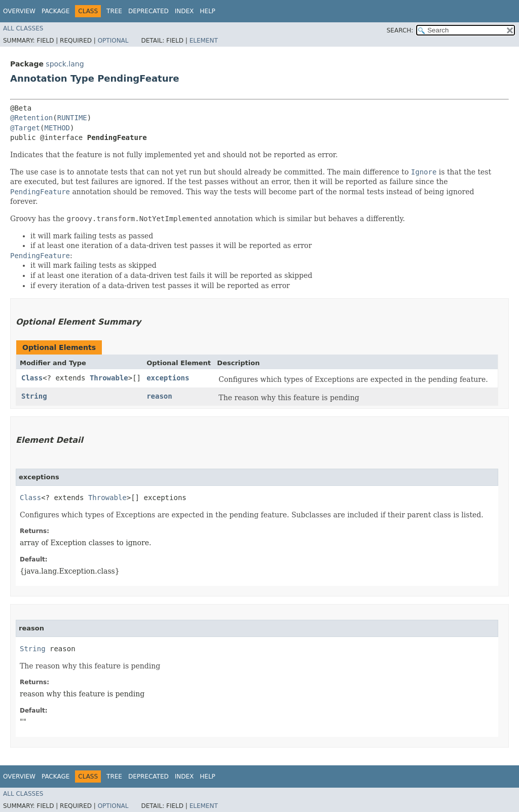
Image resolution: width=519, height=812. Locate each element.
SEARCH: (400, 30)
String (34, 396)
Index (184, 11)
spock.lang (65, 64)
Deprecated (149, 11)
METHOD (57, 128)
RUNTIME (72, 118)
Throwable (109, 378)
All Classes (23, 28)
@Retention (31, 118)
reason (159, 396)
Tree (114, 11)
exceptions (168, 378)
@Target (25, 128)
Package (55, 11)
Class (32, 378)
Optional (113, 41)
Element (204, 41)
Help (208, 11)
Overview (19, 11)
